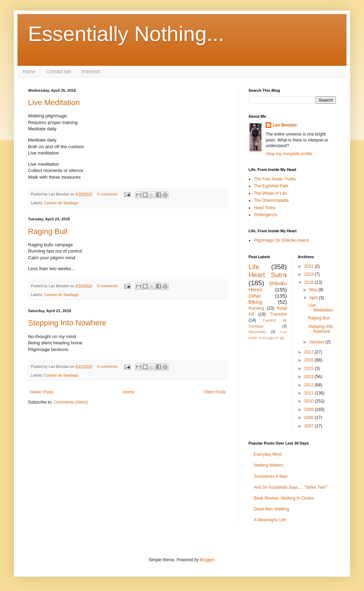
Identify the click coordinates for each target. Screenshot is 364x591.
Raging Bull (48, 231)
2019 (309, 274)
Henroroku (257, 332)
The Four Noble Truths (275, 179)
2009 (309, 410)
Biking (255, 302)
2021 (309, 266)
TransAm (278, 314)
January (317, 342)
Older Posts (215, 392)
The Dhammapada (271, 200)
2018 (309, 282)
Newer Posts (42, 392)
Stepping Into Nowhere (67, 323)
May (314, 290)
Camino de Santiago (61, 203)
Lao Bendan (285, 125)
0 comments (107, 194)
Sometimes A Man (271, 476)
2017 (309, 352)
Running (256, 308)
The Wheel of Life (270, 193)
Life (254, 267)
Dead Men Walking (271, 509)
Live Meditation (54, 102)
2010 (309, 401)
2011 (309, 393)
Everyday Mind (268, 454)
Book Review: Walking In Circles (284, 498)
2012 (309, 385)
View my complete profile (289, 154)
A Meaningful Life (270, 520)
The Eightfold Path (271, 186)
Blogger (207, 560)
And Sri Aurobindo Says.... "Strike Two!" (291, 487)
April (314, 298)
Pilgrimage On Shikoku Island (281, 240)
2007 (309, 426)
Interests (91, 71)
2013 (309, 377)
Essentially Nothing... (126, 34)
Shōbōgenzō (265, 215)
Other (255, 296)
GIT (276, 338)
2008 (309, 418)
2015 (309, 369)
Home (29, 71)
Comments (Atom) (71, 402)
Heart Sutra (264, 208)
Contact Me (58, 71)
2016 (309, 360)
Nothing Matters (269, 465)
